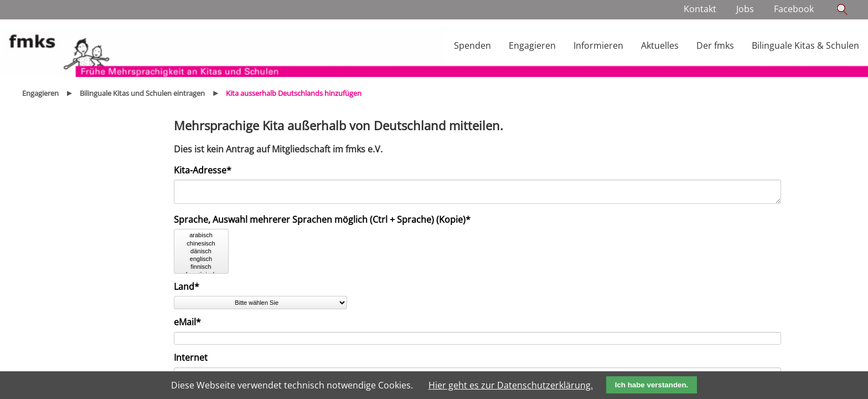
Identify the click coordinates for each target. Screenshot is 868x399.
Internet (191, 361)
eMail (194, 325)
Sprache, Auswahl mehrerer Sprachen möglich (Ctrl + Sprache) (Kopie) (322, 223)
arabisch (201, 239)
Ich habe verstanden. (652, 385)
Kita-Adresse (203, 170)
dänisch (201, 255)
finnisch (201, 270)
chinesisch (201, 247)
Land (194, 290)
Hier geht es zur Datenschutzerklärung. (511, 385)
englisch (201, 263)
